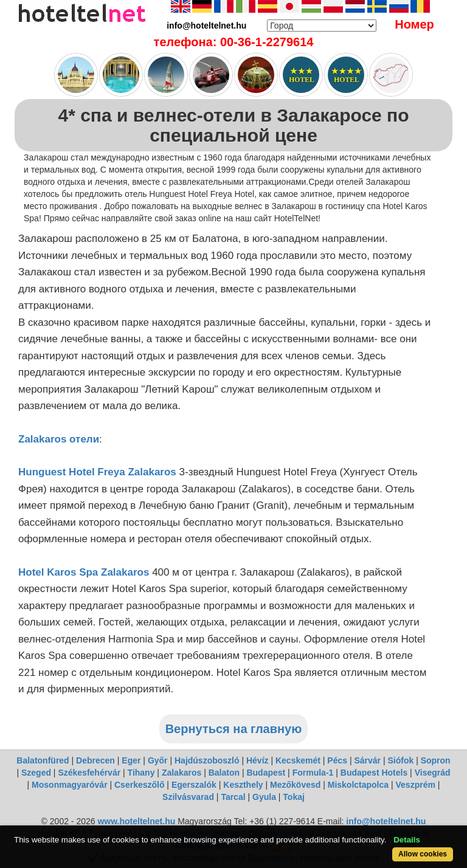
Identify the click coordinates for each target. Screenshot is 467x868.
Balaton (224, 773)
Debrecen (95, 760)
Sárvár (367, 760)
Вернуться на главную (234, 729)
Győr (158, 760)
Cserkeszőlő (139, 785)
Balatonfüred (43, 760)
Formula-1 (313, 773)
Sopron (436, 760)
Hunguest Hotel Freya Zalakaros (97, 472)
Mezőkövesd (295, 785)
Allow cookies (423, 854)
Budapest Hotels (374, 773)
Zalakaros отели (59, 439)
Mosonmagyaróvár (69, 785)
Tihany (141, 773)
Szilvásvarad (188, 797)
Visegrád (433, 773)
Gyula (264, 797)
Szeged (36, 773)
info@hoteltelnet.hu (386, 821)
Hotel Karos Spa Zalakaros (84, 572)
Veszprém (416, 785)
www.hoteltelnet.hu (136, 821)
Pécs (337, 760)
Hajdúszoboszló (207, 760)
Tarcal (233, 797)
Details (407, 840)
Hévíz (258, 760)
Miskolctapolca (358, 785)
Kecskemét (298, 760)
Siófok (400, 760)
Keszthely (243, 785)
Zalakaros (182, 773)
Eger (131, 760)
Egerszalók (194, 785)
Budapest (266, 773)
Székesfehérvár (89, 773)
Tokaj (294, 797)
